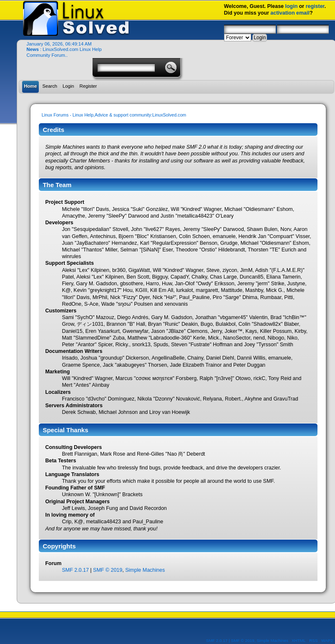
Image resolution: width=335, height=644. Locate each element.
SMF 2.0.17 (75, 570)
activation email (290, 13)
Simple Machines (145, 570)
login (291, 6)
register (315, 6)
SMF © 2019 (108, 570)
